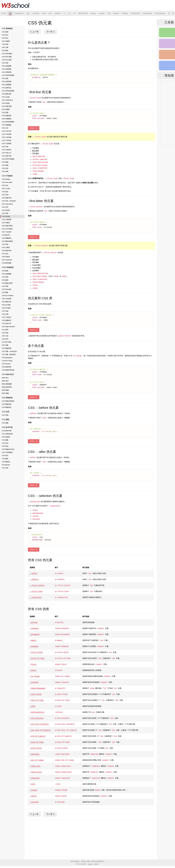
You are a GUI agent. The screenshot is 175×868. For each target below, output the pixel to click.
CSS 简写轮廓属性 (8, 122)
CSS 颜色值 (6, 462)
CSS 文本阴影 (7, 143)
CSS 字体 (5, 147)
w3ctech (90, 864)
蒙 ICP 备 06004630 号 (98, 861)
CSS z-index (6, 189)
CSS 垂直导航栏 (7, 226)
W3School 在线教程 (15, 5)
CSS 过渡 (5, 311)
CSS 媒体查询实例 (8, 370)
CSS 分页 (5, 336)
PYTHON (36, 13)
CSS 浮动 (5, 195)
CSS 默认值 (6, 465)
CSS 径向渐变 (7, 289)
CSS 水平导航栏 (7, 229)
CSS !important (7, 260)
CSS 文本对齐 (7, 131)
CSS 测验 (5, 423)
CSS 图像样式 (7, 320)
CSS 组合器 (6, 210)
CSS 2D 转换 (6, 305)
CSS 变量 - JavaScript (9, 351)
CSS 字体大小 (7, 153)
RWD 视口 (5, 381)
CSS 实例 (5, 415)
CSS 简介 (5, 35)
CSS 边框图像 (7, 274)
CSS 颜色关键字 (7, 283)
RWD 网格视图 (7, 384)
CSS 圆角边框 (7, 94)
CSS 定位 (5, 185)
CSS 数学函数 (7, 263)
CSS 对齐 (5, 207)
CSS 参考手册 (7, 431)
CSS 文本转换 (7, 137)
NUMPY (116, 13)
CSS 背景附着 (7, 72)
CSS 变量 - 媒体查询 (9, 354)
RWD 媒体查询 (7, 387)
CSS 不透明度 (7, 220)
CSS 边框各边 (7, 88)
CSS (10, 13)
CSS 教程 (5, 32)
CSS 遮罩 (5, 330)
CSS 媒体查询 (7, 367)
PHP (50, 13)
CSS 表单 (5, 244)
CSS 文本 (5, 128)
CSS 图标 (5, 162)
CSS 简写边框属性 (8, 91)
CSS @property (7, 358)
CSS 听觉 (5, 446)
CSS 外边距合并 (7, 100)
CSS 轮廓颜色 (7, 119)
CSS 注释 (5, 47)
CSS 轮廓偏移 (7, 125)
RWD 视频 (5, 393)
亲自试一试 (34, 128)
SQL (28, 13)
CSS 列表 (5, 168)
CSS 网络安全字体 (8, 449)
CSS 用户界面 (7, 342)
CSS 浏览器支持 (7, 434)
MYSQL (93, 13)
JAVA (44, 13)
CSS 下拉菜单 (7, 232)
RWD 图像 (5, 390)
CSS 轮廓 (5, 112)
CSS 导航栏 (6, 223)
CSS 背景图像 (7, 66)
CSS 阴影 (5, 292)
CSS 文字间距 (7, 140)
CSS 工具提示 (7, 317)
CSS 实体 (5, 468)
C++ (69, 13)
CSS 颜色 (5, 50)
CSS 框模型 (6, 109)
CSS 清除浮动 (7, 198)
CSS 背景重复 (7, 69)
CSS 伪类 (5, 213)
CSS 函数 (5, 440)
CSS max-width (7, 182)
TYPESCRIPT (136, 13)
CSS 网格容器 (7, 404)
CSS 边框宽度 (7, 81)
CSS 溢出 (5, 192)
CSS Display (6, 179)
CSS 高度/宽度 (7, 106)
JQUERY (102, 13)
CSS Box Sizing (7, 361)
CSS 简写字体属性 (8, 159)
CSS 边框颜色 (7, 85)
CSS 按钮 (5, 333)
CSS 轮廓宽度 (7, 116)
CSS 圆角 (5, 271)
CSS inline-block (7, 204)
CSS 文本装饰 (7, 134)
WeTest (96, 864)
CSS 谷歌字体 (7, 156)
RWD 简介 (5, 378)
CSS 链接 (5, 165)
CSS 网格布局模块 (8, 401)
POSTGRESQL (160, 13)
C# (75, 13)
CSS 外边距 (6, 97)
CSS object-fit (6, 323)
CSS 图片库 (6, 235)
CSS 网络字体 (7, 302)
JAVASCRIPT (19, 13)
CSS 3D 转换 (6, 308)
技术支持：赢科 (85, 861)
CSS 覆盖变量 (7, 348)
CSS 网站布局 (7, 251)
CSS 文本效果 (7, 299)
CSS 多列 (5, 339)
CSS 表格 (5, 171)
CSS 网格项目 (7, 407)
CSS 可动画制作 (7, 452)
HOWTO (58, 13)
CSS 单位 (5, 254)
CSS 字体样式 (7, 150)
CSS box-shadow (8, 296)
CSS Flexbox (6, 364)
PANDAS (125, 13)
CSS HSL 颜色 (7, 60)
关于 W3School (75, 861)
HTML (4, 13)
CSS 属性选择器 (7, 241)
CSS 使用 (5, 44)
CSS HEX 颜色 (7, 57)
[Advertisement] (91, 838)
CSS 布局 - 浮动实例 (9, 201)
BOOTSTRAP (83, 13)
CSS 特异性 (6, 257)
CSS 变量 (5, 345)
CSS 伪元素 (6, 216)
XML (109, 13)
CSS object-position (8, 327)
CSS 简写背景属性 (8, 75)
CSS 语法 (5, 38)
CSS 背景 (5, 63)
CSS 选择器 (6, 41)
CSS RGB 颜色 (7, 54)
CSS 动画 (5, 314)
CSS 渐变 (5, 286)
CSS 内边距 (6, 103)
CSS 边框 (5, 78)
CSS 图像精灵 (7, 238)
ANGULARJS (148, 13)
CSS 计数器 (6, 247)
